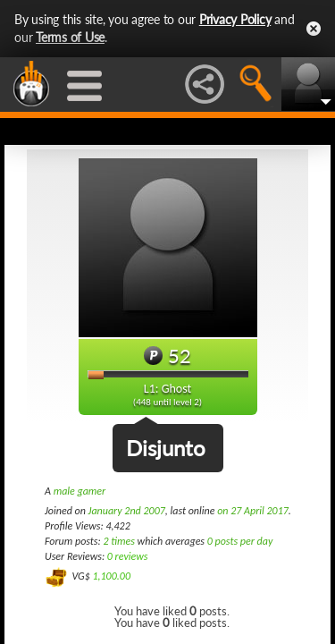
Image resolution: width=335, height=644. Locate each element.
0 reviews (128, 556)
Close (314, 29)
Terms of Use (70, 37)
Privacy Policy (235, 19)
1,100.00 (111, 576)
